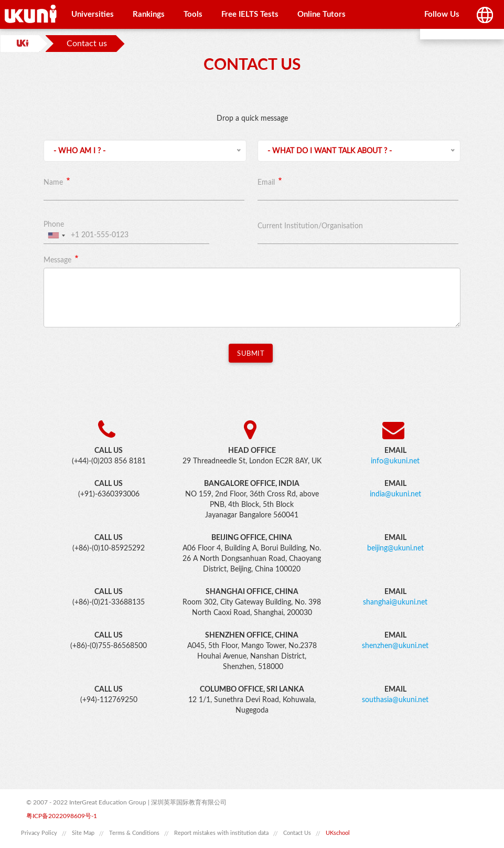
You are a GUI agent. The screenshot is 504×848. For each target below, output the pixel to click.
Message (57, 260)
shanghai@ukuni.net (395, 602)
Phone (54, 225)
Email (266, 183)
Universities (93, 14)
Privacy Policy (39, 833)
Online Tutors (321, 14)
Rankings (149, 14)
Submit (251, 354)
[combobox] (56, 235)
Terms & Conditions (134, 833)
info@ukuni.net (395, 461)
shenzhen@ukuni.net (395, 646)
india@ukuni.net (395, 494)
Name (53, 183)
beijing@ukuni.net (395, 548)
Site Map (83, 833)
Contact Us (297, 833)
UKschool (338, 833)
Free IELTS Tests (250, 14)
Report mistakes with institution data (221, 833)
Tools (193, 14)
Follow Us (442, 14)
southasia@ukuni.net (395, 700)
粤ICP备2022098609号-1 (62, 816)
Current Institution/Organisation (310, 226)
